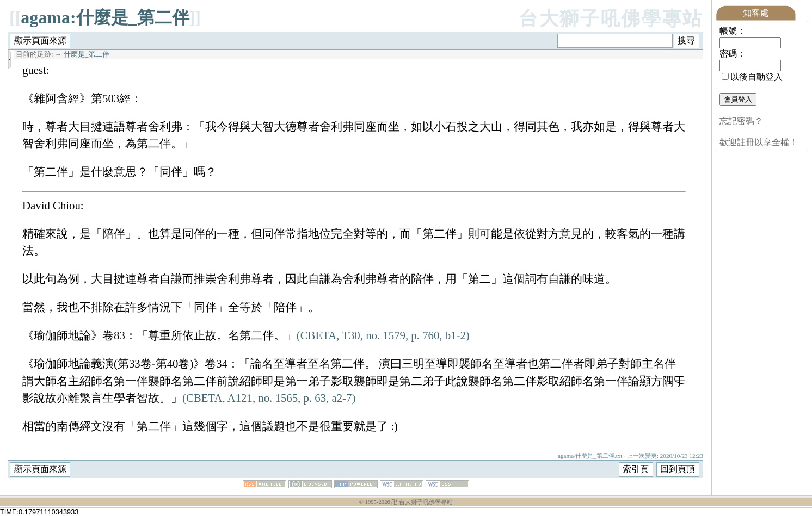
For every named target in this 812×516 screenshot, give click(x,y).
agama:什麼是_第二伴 (105, 17)
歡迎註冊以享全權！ (759, 142)
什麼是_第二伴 (87, 54)
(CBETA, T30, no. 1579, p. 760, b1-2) (383, 335)
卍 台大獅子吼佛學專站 (422, 502)
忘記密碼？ (741, 121)
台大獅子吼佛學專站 (611, 19)
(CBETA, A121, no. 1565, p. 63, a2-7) (269, 398)
